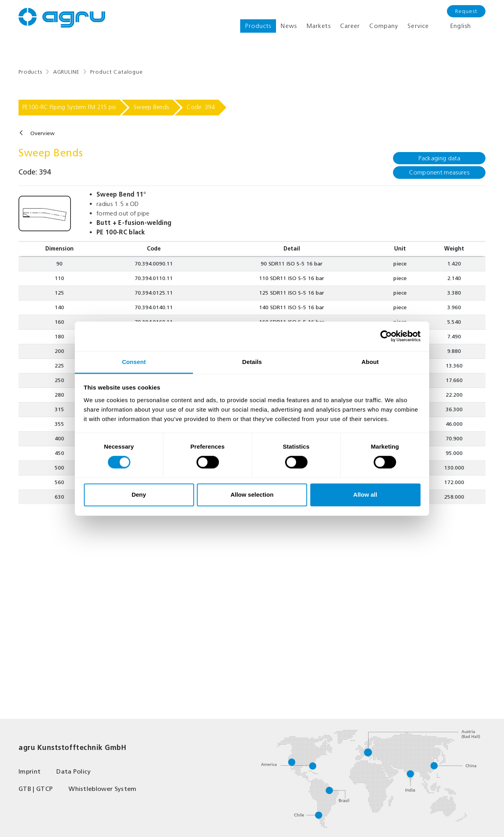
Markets (319, 26)
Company (384, 26)
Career (350, 26)
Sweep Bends (151, 107)
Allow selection (252, 495)
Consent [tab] (134, 362)
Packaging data (439, 158)
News (289, 26)
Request (466, 11)
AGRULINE (66, 72)
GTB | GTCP (36, 789)
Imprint (30, 771)
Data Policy (74, 771)
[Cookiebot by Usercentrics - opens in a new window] (386, 336)
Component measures (439, 172)
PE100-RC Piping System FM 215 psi (69, 107)
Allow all (365, 495)
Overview (43, 133)
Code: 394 (201, 107)
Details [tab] (252, 362)
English (455, 26)
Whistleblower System (102, 789)
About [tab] (370, 362)
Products (258, 26)
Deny (139, 495)
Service (418, 26)
